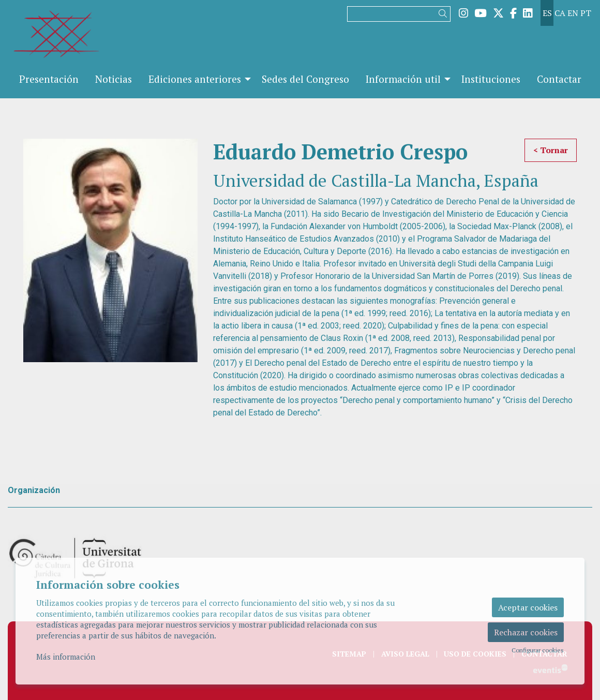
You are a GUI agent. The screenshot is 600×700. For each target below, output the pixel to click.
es (547, 13)
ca (560, 13)
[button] (445, 14)
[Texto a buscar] (399, 14)
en (573, 13)
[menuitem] (463, 13)
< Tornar (551, 150)
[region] (110, 251)
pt (586, 13)
